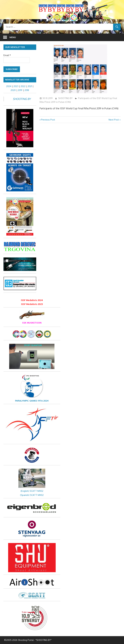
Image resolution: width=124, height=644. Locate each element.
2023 (16, 86)
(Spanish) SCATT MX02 (32, 495)
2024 (9, 86)
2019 (20, 90)
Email (7, 55)
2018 (27, 90)
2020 (13, 90)
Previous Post (48, 120)
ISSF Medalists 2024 (32, 300)
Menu (13, 37)
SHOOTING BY (65, 98)
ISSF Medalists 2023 (32, 304)
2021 (30, 86)
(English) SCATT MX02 (32, 491)
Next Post (114, 120)
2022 (23, 86)
